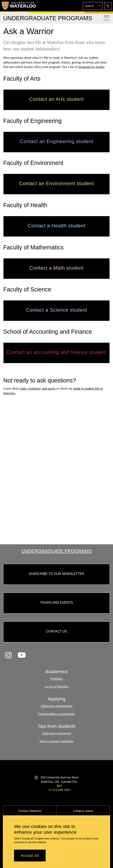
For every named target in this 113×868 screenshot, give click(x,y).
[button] (93, 6)
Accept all (30, 856)
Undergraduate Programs (56, 551)
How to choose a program (56, 741)
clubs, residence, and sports (38, 388)
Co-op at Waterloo (57, 686)
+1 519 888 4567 (59, 790)
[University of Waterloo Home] (19, 6)
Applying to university (56, 733)
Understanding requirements (57, 714)
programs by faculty (91, 67)
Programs (56, 679)
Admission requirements (56, 706)
